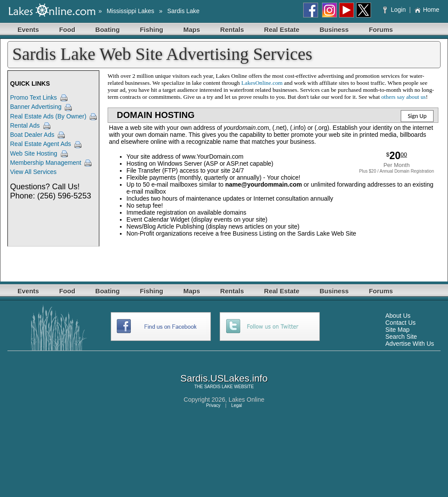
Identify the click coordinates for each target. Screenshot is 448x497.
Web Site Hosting (34, 153)
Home (427, 10)
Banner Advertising (36, 107)
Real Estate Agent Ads (40, 144)
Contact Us (401, 323)
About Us (398, 316)
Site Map (397, 330)
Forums (381, 30)
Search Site (401, 337)
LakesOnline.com (262, 83)
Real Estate (282, 30)
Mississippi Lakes (131, 11)
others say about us (403, 97)
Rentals (232, 30)
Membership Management (46, 163)
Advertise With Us (410, 344)
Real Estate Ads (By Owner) (48, 116)
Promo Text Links (33, 97)
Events (28, 30)
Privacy (213, 405)
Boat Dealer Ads (32, 135)
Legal (237, 405)
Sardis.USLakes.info (224, 378)
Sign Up (417, 116)
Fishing (152, 30)
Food (67, 30)
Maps (192, 30)
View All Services (33, 172)
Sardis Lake (183, 11)
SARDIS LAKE (219, 387)
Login (395, 10)
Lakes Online (247, 400)
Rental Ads (25, 125)
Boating (108, 30)
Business (334, 30)
